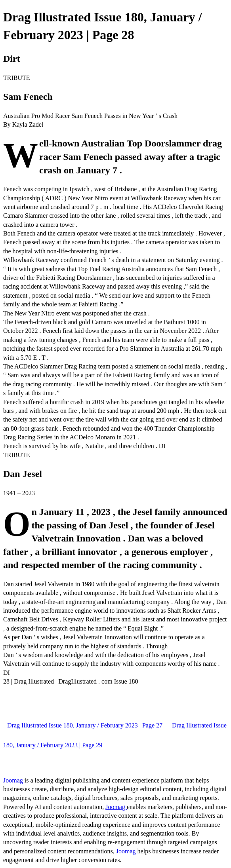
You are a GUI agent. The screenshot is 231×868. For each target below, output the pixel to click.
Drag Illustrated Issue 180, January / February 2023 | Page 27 (85, 725)
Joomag (14, 780)
